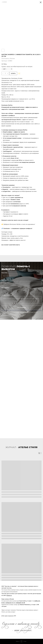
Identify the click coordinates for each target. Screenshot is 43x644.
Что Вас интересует (7, 295)
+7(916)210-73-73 (10, 603)
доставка (8, 612)
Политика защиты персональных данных (27, 610)
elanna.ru (9, 595)
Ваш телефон (5, 288)
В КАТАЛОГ (5, 2)
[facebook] (38, 616)
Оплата (3, 612)
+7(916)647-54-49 (20, 603)
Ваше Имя (4, 273)
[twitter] (40, 616)
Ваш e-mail (5, 280)
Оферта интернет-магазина (9, 610)
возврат (13, 612)
